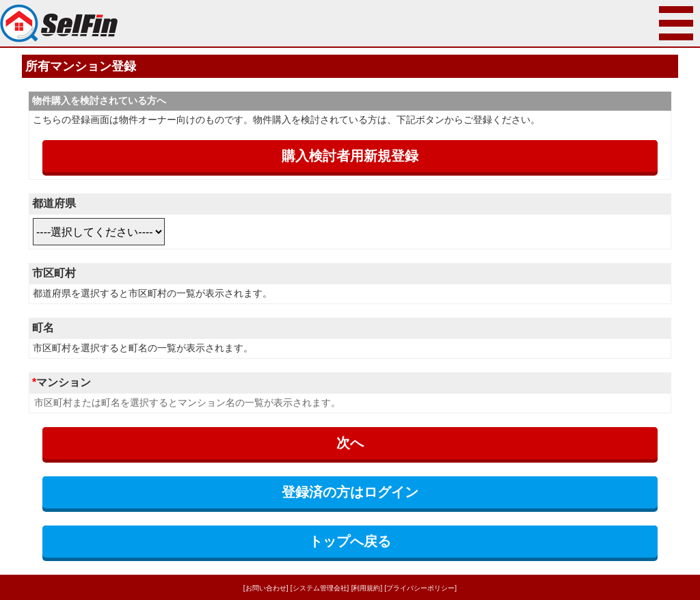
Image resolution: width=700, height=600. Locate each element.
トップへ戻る (350, 541)
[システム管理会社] (320, 588)
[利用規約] (367, 588)
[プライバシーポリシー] (421, 588)
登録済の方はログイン (350, 492)
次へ (350, 443)
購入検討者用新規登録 (350, 156)
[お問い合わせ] (266, 588)
